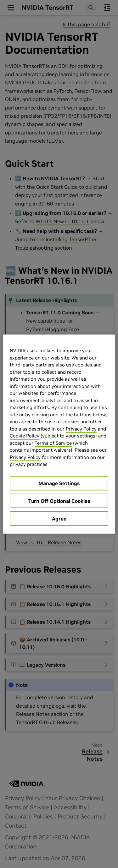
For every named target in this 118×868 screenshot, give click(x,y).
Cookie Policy (25, 436)
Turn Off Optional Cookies (59, 501)
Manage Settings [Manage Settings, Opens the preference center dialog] (59, 483)
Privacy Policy (81, 428)
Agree (59, 518)
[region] (59, 434)
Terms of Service (53, 443)
